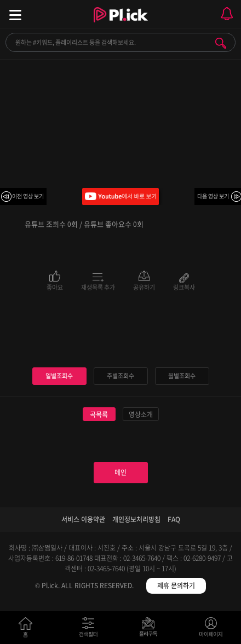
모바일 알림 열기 (227, 14)
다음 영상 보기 (213, 196)
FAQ (174, 519)
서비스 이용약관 (83, 519)
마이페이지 (211, 630)
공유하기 (144, 286)
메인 (120, 472)
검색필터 (91, 630)
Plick (121, 25)
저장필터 (151, 630)
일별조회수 (59, 376)
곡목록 (99, 414)
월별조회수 (182, 376)
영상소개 (141, 414)
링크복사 (184, 286)
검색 (221, 43)
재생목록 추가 (98, 286)
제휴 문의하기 (176, 586)
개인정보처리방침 (136, 519)
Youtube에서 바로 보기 (120, 197)
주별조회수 (120, 376)
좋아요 (55, 286)
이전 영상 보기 (28, 196)
